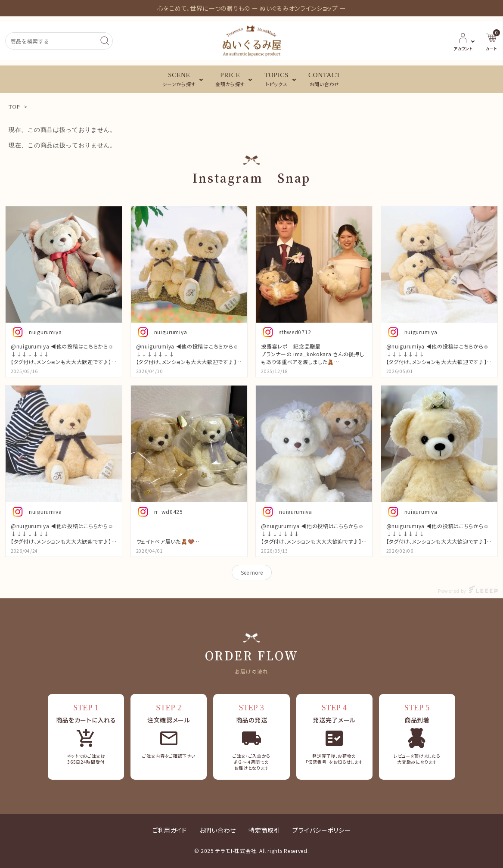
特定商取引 (264, 830)
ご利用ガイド (170, 830)
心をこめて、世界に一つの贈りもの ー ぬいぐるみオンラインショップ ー (252, 8)
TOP (14, 107)
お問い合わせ (218, 830)
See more (252, 572)
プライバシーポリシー (321, 830)
